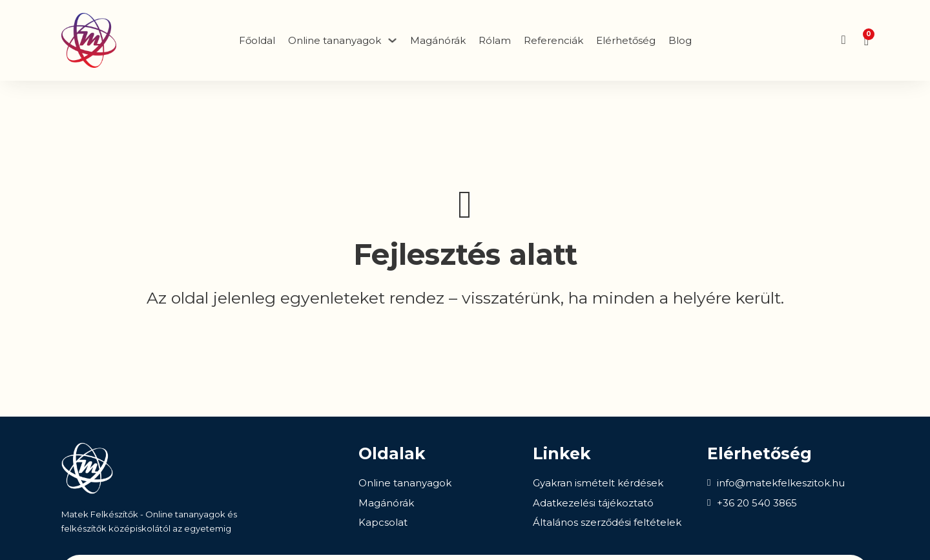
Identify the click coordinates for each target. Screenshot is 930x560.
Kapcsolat (383, 522)
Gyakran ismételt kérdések (598, 483)
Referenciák (553, 40)
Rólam (495, 40)
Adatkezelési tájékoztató (593, 503)
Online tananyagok (405, 483)
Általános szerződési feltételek (607, 522)
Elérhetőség (626, 40)
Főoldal (257, 40)
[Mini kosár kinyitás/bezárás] (866, 41)
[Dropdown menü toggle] (392, 40)
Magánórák (438, 40)
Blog (680, 40)
